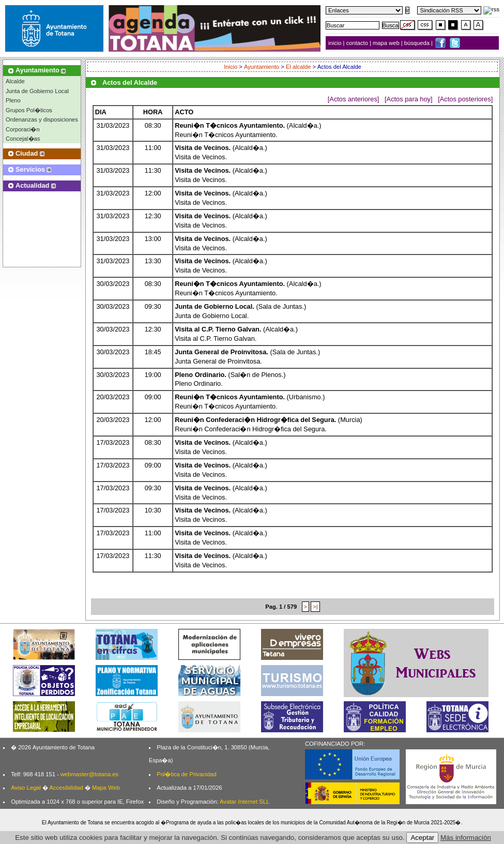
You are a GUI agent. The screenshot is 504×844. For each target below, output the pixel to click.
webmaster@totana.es (89, 774)
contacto (357, 43)
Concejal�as (23, 139)
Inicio (231, 67)
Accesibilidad (66, 788)
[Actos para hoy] (408, 99)
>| (315, 607)
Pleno (13, 100)
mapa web (387, 43)
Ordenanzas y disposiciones (42, 119)
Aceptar (422, 838)
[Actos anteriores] (354, 99)
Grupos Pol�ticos (29, 110)
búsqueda (418, 43)
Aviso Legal (26, 788)
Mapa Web (106, 788)
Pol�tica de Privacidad (186, 774)
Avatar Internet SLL (245, 802)
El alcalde (299, 67)
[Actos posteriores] (465, 99)
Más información (466, 838)
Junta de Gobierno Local (37, 91)
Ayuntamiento (262, 67)
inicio (336, 43)
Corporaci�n (23, 129)
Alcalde (15, 81)
